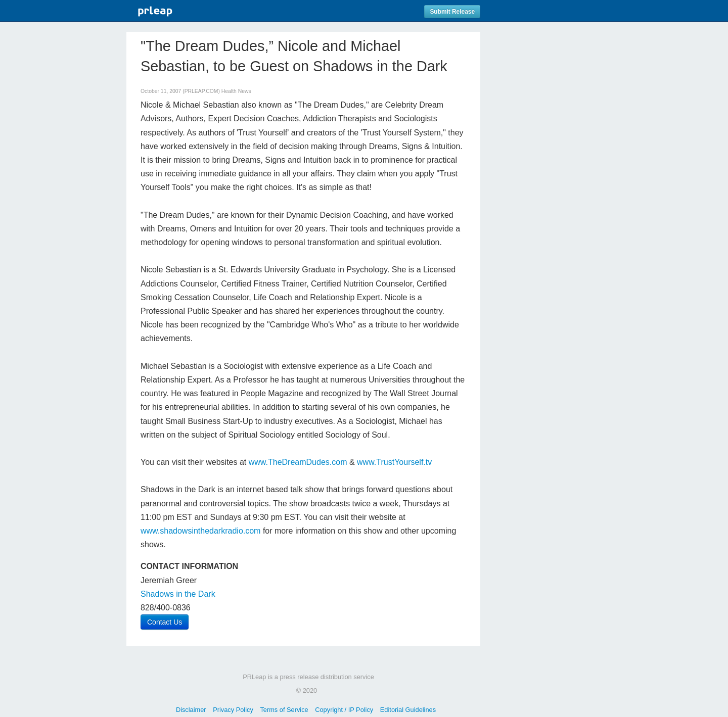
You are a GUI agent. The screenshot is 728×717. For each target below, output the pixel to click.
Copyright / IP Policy (344, 710)
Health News (236, 91)
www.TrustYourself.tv (394, 462)
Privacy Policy (233, 710)
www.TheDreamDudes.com (298, 462)
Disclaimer (191, 710)
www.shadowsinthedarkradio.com (200, 531)
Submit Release (452, 12)
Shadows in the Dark (178, 594)
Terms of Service (284, 710)
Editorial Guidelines (408, 710)
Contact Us (165, 622)
